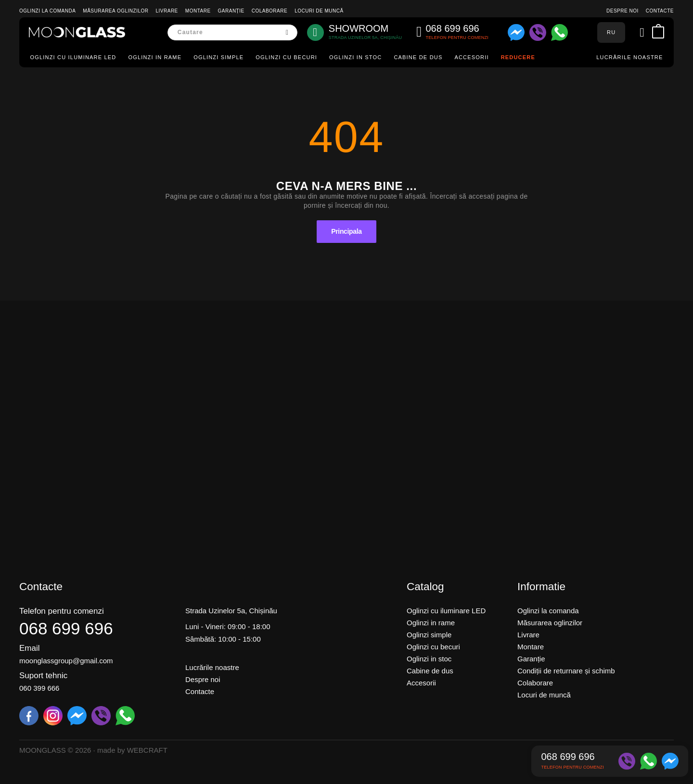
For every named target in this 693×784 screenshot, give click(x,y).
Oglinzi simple (218, 57)
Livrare (167, 11)
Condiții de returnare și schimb (566, 671)
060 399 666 (39, 688)
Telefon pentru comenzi (62, 611)
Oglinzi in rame (155, 57)
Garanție (231, 11)
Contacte (660, 11)
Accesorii (471, 57)
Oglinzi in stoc (355, 57)
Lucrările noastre (629, 57)
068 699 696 (66, 628)
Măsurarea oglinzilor (115, 11)
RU (611, 32)
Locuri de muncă (319, 11)
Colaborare (269, 11)
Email (30, 648)
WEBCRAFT (147, 750)
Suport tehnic (43, 676)
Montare (198, 11)
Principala (346, 231)
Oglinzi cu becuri (286, 57)
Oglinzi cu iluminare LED (73, 57)
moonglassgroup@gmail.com (66, 661)
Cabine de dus (418, 57)
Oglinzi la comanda (47, 11)
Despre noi (622, 11)
